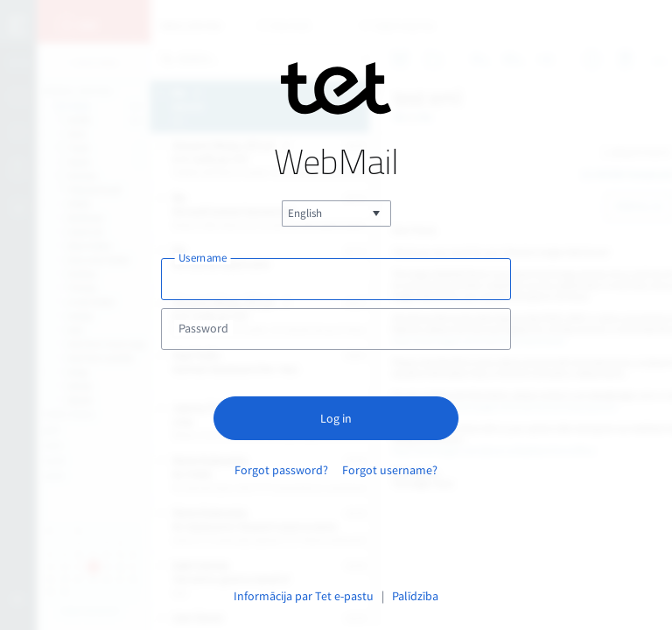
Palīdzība (415, 596)
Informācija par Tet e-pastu (304, 596)
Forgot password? (281, 470)
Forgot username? (390, 470)
